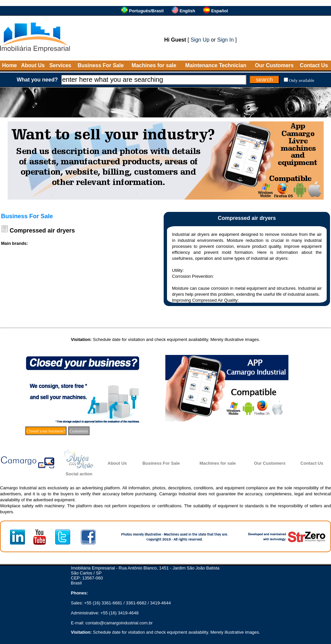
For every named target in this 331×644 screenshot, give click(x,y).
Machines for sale (154, 65)
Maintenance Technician (216, 65)
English (187, 11)
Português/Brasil (146, 11)
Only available (302, 80)
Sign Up (200, 40)
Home (9, 65)
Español (220, 11)
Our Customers (274, 65)
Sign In (226, 40)
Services (60, 65)
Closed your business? (46, 431)
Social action (79, 474)
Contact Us (314, 65)
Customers (79, 431)
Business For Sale (101, 65)
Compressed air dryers (42, 231)
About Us (33, 65)
